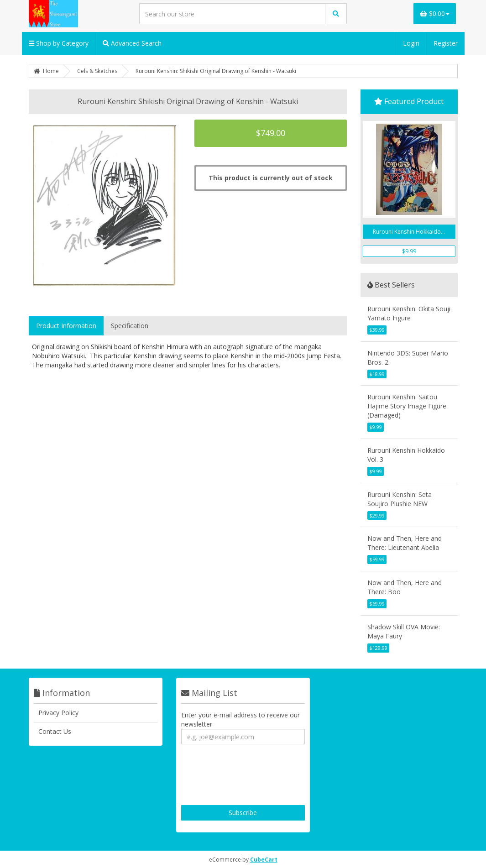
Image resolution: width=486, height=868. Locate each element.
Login (411, 43)
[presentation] (251, 776)
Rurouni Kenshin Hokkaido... (409, 232)
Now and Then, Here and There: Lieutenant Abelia (405, 543)
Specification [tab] (130, 326)
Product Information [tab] (66, 326)
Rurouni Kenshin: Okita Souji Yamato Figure (409, 313)
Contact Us (55, 731)
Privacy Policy (58, 713)
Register (446, 43)
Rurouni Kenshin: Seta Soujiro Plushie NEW (400, 499)
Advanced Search (132, 43)
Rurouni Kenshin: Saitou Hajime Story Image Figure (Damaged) (407, 406)
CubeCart (264, 860)
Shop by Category (59, 43)
